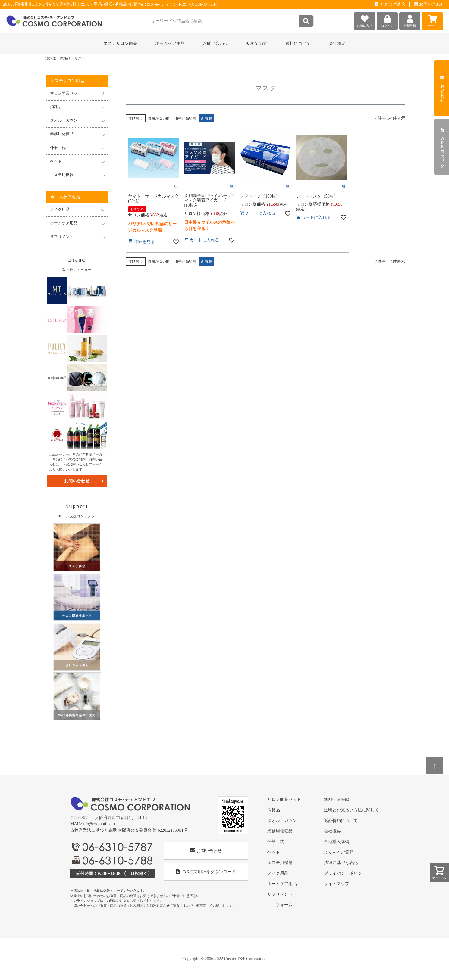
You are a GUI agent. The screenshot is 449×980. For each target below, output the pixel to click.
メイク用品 (278, 873)
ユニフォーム (280, 905)
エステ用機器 (280, 863)
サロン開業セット (66, 93)
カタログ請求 (390, 4)
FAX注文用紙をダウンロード (206, 871)
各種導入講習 (337, 842)
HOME (50, 58)
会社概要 (337, 44)
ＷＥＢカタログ (442, 147)
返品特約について (341, 821)
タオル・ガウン (282, 821)
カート (432, 20)
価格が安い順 (159, 118)
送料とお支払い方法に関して (351, 810)
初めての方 (257, 44)
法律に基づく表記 (341, 863)
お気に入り (365, 20)
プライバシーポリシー (345, 873)
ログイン (387, 20)
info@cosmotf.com (99, 824)
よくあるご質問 (339, 852)
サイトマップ (337, 884)
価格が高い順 (185, 118)
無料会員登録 (337, 800)
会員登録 (410, 20)
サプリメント (280, 894)
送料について (298, 44)
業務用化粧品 (280, 831)
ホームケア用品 (282, 884)
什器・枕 (276, 842)
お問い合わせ (429, 4)
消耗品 (65, 58)
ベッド (274, 852)
